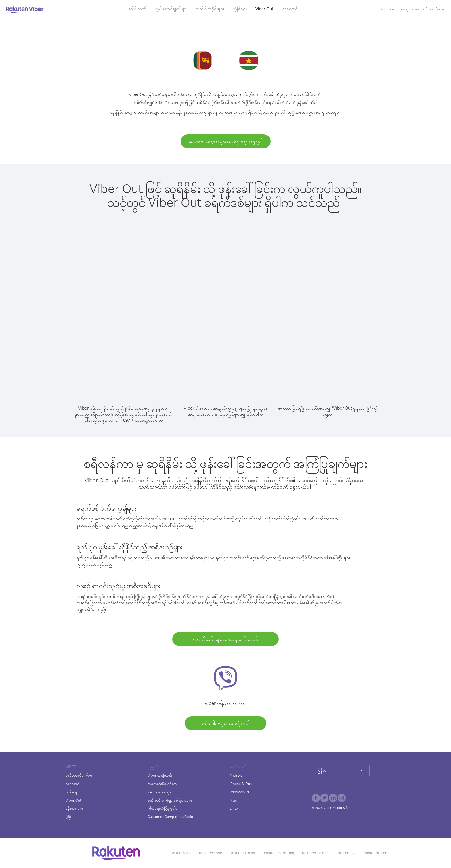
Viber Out (264, 9)
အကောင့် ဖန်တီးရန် (429, 9)
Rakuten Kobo (211, 853)
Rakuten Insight (315, 853)
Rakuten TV (345, 853)
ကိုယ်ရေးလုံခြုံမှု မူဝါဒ (163, 808)
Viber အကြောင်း (160, 775)
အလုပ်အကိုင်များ (160, 792)
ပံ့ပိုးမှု (70, 817)
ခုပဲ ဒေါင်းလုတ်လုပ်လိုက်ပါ (226, 723)
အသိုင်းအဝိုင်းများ (210, 9)
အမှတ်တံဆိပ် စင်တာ (162, 784)
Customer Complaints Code (170, 817)
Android (236, 775)
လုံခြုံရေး (240, 9)
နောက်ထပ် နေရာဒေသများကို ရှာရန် (225, 639)
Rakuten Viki (181, 853)
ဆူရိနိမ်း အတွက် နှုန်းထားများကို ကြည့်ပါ (226, 141)
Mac (233, 800)
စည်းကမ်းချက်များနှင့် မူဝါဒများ (170, 800)
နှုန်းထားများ (74, 808)
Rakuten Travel (242, 853)
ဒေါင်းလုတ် (137, 9)
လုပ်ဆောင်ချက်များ (171, 9)
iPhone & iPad (241, 784)
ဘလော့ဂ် (290, 9)
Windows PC (240, 792)
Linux (234, 808)
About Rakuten (375, 853)
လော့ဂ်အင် (389, 9)
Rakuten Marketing (278, 853)
